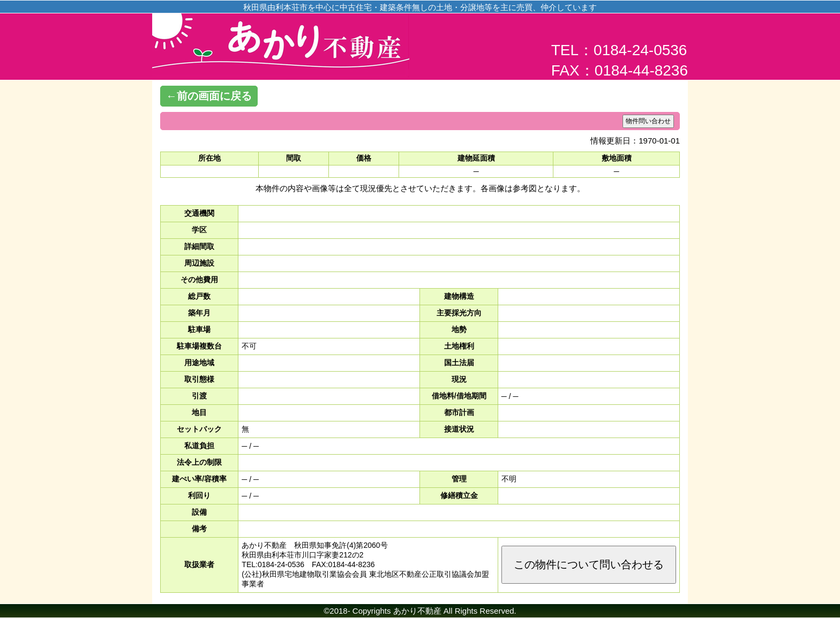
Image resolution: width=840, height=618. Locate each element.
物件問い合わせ (648, 121)
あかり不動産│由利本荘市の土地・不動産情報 (281, 48)
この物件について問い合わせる (589, 564)
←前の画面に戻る (209, 96)
